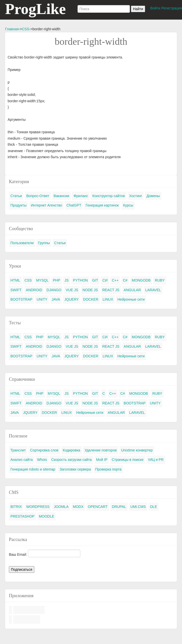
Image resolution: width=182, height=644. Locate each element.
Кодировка (72, 450)
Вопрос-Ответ (38, 196)
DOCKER (91, 299)
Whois (42, 460)
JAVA (56, 299)
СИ (105, 280)
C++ (115, 280)
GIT (95, 280)
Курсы (128, 205)
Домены (153, 196)
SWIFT (16, 290)
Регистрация (172, 8)
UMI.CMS (138, 507)
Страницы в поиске (127, 460)
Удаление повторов (101, 450)
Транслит (18, 450)
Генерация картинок (102, 205)
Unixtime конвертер (137, 450)
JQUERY (72, 299)
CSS (26, 29)
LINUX (108, 299)
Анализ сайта (22, 460)
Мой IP (102, 460)
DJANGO (54, 290)
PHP (57, 280)
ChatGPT (74, 205)
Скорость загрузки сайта (72, 460)
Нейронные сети (131, 299)
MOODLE (47, 516)
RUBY (160, 280)
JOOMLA (61, 507)
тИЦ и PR (156, 460)
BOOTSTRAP (21, 299)
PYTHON (80, 280)
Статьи (16, 196)
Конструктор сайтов (109, 196)
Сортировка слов (44, 450)
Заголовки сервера (75, 469)
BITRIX (16, 507)
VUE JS (72, 290)
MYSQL (42, 280)
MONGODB (141, 280)
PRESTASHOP (22, 516)
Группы (44, 243)
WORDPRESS (38, 507)
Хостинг (136, 196)
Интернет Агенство (46, 205)
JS (67, 280)
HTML (15, 280)
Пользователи (22, 243)
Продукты (18, 205)
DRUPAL (119, 507)
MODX (78, 507)
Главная (12, 29)
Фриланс (81, 196)
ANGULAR (132, 290)
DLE (153, 507)
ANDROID (34, 290)
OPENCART (98, 507)
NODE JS (90, 290)
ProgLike (35, 9)
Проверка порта (108, 469)
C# (125, 280)
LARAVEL (153, 290)
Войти (155, 8)
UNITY (42, 299)
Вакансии (62, 196)
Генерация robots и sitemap (33, 469)
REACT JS (111, 290)
